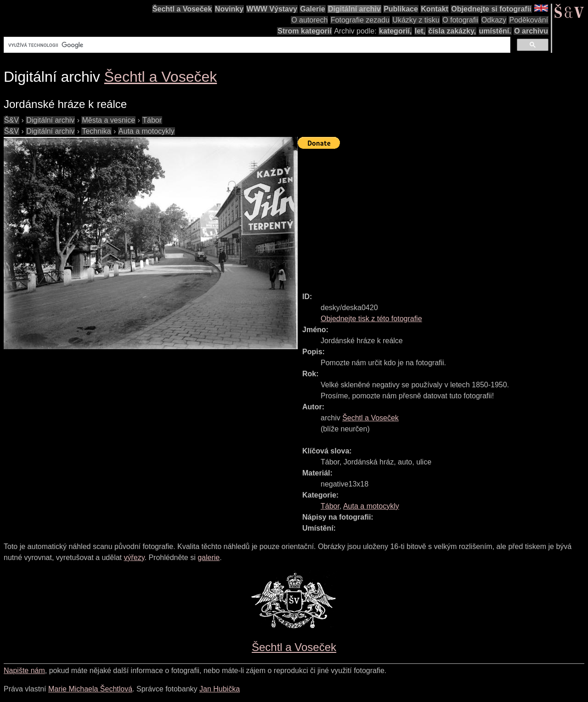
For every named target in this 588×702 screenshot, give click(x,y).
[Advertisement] (443, 216)
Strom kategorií (304, 31)
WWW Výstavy (272, 9)
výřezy (134, 558)
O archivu (531, 31)
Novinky (229, 9)
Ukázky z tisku (416, 20)
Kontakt (435, 9)
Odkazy (494, 20)
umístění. (495, 31)
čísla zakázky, (452, 31)
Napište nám (24, 671)
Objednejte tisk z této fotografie (371, 319)
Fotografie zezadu (360, 20)
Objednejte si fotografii (491, 9)
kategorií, (395, 31)
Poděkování (529, 20)
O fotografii (460, 20)
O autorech (309, 20)
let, (420, 31)
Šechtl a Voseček (182, 9)
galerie (209, 558)
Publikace (401, 9)
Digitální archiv (354, 9)
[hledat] (256, 45)
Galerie (312, 9)
